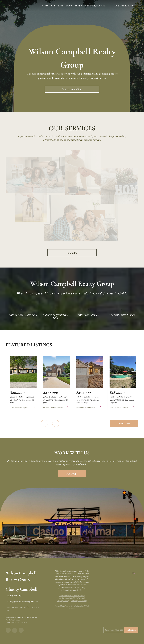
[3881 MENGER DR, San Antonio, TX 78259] (123, 387)
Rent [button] (69, 6)
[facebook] (8, 630)
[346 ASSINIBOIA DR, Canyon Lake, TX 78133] (90, 387)
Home (45, 6)
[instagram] (15, 630)
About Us (72, 253)
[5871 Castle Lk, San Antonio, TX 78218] (23, 387)
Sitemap (74, 601)
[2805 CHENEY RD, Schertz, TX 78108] (56, 387)
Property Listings (63, 601)
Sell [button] (61, 6)
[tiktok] (21, 630)
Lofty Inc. (67, 606)
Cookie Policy (64, 598)
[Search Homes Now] (72, 89)
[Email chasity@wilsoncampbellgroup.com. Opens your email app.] (22, 601)
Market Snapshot (95, 6)
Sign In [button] (133, 6)
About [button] (78, 6)
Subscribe (131, 630)
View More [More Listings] (124, 423)
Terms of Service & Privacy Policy (72, 596)
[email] (114, 630)
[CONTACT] (72, 474)
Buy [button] (53, 6)
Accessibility (83, 601)
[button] (10, 6)
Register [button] (121, 6)
